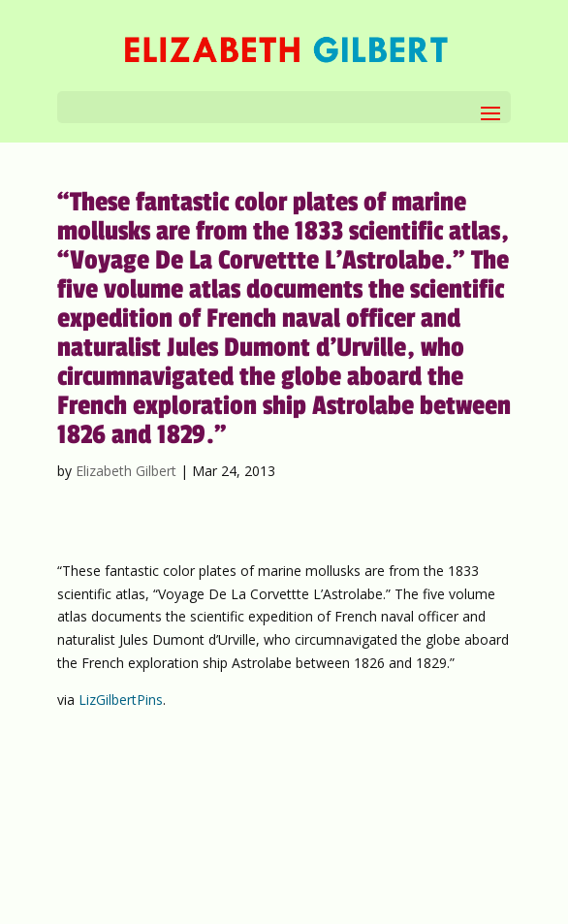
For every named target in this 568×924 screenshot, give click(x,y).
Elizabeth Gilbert (126, 471)
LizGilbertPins (121, 700)
